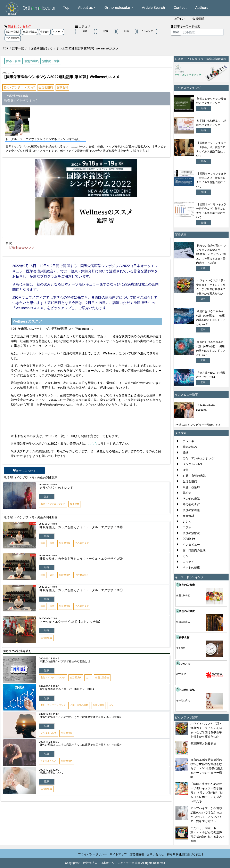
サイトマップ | (119, 854)
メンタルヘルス (193, 464)
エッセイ (188, 562)
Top (66, 7)
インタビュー (191, 545)
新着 (85, 31)
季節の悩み (190, 447)
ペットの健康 (191, 568)
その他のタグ (191, 504)
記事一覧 (18, 48)
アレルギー (190, 441)
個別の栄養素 (13, 32)
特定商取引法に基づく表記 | (185, 854)
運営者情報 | (137, 854)
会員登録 (198, 18)
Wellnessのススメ (23, 248)
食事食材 (45, 32)
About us (85, 7)
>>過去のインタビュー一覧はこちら (199, 425)
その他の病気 (13, 38)
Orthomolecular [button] (117, 7)
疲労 (186, 470)
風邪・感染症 (191, 487)
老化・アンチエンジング (19, 87)
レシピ (187, 522)
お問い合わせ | (156, 854)
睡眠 (186, 453)
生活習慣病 (46, 87)
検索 (176, 32)
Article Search (153, 7)
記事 (106, 31)
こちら (93, 444)
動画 (126, 31)
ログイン (179, 18)
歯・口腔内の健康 (194, 550)
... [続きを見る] (139, 151)
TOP (6, 48)
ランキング (147, 31)
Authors (202, 7)
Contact (180, 7)
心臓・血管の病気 (194, 476)
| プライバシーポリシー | (92, 854)
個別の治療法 (30, 32)
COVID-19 (58, 32)
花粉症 (187, 493)
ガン (186, 556)
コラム (187, 527)
